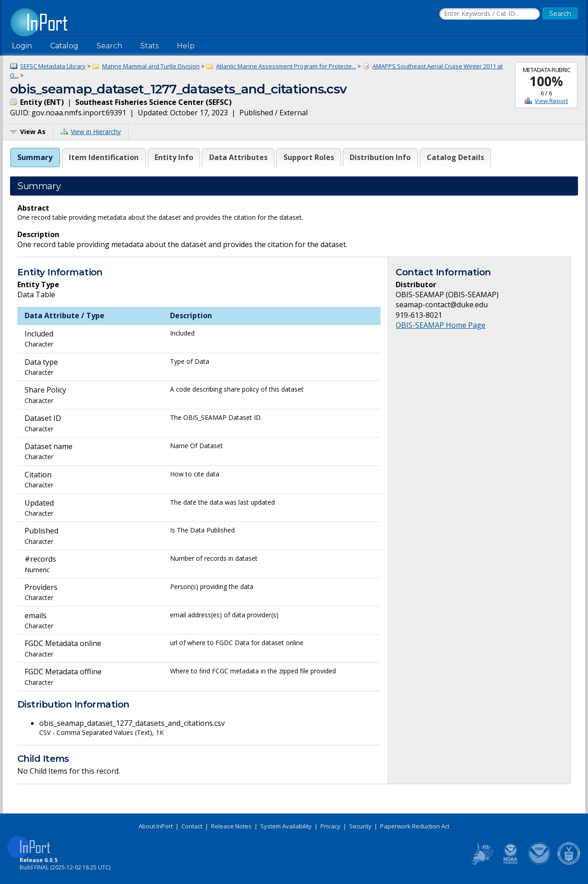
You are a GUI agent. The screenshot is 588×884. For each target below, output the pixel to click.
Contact (192, 826)
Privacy (330, 826)
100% (546, 81)
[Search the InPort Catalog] (490, 14)
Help (186, 46)
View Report (551, 101)
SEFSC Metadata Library (53, 66)
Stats (150, 46)
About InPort (156, 826)
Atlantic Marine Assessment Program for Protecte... (286, 66)
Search (109, 46)
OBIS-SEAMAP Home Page (441, 325)
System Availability (286, 826)
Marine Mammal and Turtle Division (151, 66)
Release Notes (231, 826)
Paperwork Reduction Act (415, 826)
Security (360, 826)
